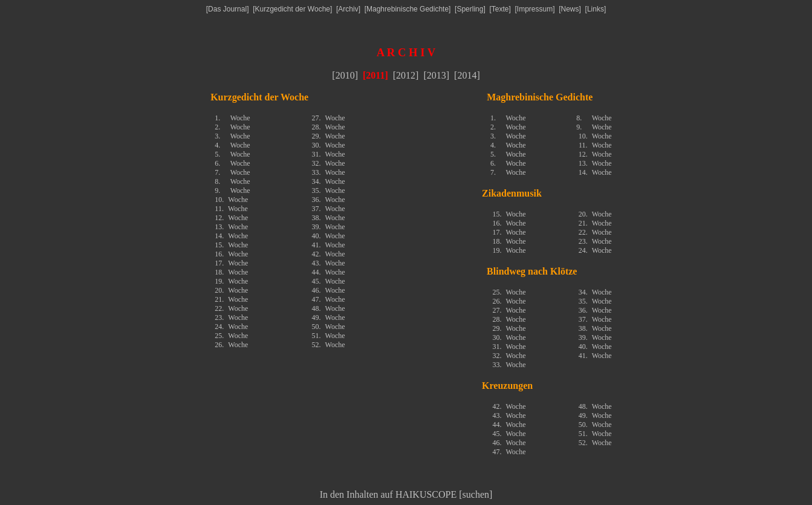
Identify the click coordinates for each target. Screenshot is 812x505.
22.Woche (231, 308)
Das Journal (227, 9)
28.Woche (329, 127)
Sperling (470, 9)
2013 (437, 75)
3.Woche (232, 136)
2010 (345, 75)
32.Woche (329, 163)
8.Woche (232, 181)
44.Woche (329, 272)
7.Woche (232, 172)
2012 (406, 75)
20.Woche (231, 290)
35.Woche (329, 191)
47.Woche (329, 299)
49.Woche (329, 318)
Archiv (348, 9)
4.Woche (232, 145)
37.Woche (329, 209)
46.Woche (329, 290)
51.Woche (329, 336)
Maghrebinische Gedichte (408, 9)
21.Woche (231, 299)
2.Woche (232, 127)
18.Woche (231, 272)
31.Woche (329, 154)
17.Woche (231, 263)
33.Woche (329, 172)
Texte (500, 9)
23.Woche (231, 318)
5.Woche (232, 154)
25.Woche (231, 336)
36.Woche (329, 200)
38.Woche (329, 218)
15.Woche (231, 245)
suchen (476, 494)
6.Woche (232, 163)
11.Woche (231, 209)
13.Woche (231, 227)
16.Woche (231, 254)
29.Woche (329, 136)
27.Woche (329, 118)
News (570, 9)
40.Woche (329, 236)
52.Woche (329, 345)
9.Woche (232, 191)
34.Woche (329, 181)
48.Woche (329, 308)
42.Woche (329, 254)
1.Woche (232, 118)
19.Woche (231, 281)
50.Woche (329, 327)
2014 (467, 75)
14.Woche (231, 236)
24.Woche (231, 327)
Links (596, 9)
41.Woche (329, 245)
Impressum (535, 9)
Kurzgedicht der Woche (292, 9)
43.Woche (329, 263)
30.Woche (329, 145)
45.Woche (329, 281)
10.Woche (231, 200)
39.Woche (329, 227)
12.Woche (231, 218)
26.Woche (231, 345)
